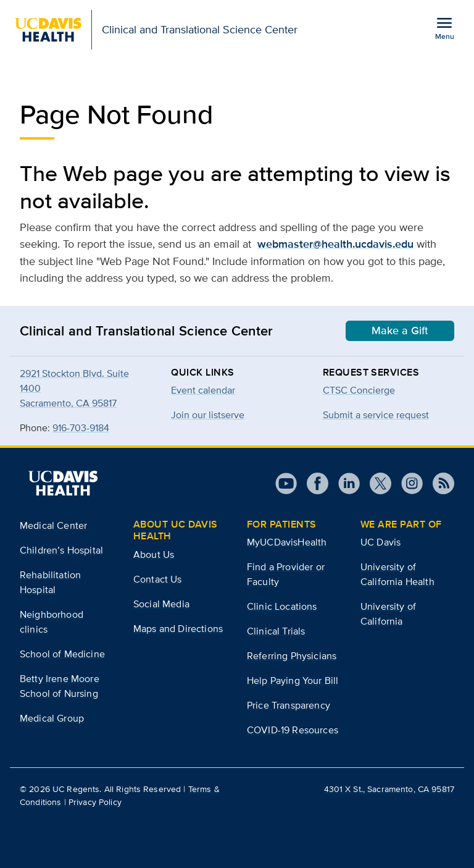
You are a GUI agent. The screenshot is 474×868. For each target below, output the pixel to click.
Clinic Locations (282, 606)
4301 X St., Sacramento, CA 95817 (389, 789)
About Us (154, 554)
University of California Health (397, 574)
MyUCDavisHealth (287, 542)
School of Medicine (62, 654)
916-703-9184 (81, 428)
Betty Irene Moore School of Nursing (60, 686)
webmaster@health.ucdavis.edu (335, 244)
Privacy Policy (95, 802)
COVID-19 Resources (293, 730)
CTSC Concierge (359, 390)
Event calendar (203, 390)
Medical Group (52, 718)
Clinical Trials (276, 631)
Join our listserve (208, 415)
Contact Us (158, 579)
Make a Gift (400, 331)
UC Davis (380, 542)
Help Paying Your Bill (293, 680)
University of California (388, 614)
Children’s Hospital (61, 550)
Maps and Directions (178, 629)
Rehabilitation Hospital (50, 582)
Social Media (161, 604)
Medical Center (53, 525)
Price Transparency (289, 705)
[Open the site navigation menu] (444, 28)
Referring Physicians (292, 656)
